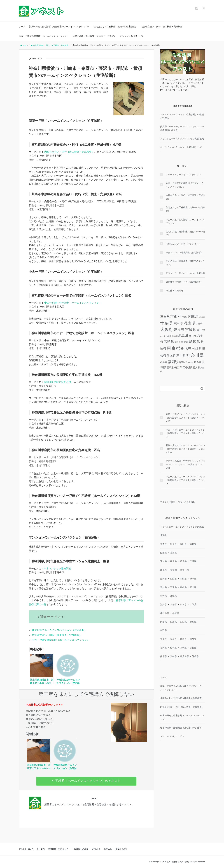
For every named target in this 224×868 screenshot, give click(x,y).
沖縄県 (195, 656)
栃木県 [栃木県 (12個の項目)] (186, 349)
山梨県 (173, 579)
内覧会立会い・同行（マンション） (183, 244)
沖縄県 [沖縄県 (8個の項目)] (197, 349)
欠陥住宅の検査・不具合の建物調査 (183, 282)
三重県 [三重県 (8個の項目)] (165, 317)
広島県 (173, 622)
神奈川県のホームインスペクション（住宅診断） (59, 630)
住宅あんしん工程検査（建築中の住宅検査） (115, 27)
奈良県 (183, 604)
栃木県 (173, 561)
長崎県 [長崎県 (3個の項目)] (170, 367)
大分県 (193, 648)
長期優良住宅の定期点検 (57, 382)
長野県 (183, 579)
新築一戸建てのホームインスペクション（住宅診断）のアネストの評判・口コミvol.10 (185, 449)
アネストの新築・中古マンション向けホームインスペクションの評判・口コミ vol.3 (185, 464)
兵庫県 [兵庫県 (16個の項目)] (193, 316)
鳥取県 (163, 630)
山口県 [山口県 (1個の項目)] (163, 336)
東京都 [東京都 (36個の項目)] (174, 348)
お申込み (108, 849)
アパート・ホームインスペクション (183, 175)
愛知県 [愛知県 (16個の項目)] (194, 341)
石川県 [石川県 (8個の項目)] (181, 356)
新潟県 (173, 596)
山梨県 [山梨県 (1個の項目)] (174, 336)
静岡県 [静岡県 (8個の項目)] (188, 367)
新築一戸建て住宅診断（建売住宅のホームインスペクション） (59, 27)
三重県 (173, 587)
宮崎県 (173, 656)
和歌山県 (165, 613)
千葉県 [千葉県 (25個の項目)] (167, 323)
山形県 (163, 553)
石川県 (193, 587)
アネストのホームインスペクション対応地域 (182, 139)
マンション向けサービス (132, 36)
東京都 (173, 570)
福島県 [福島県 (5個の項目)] (183, 362)
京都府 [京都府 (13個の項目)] (176, 316)
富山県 (183, 587)
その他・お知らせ (175, 291)
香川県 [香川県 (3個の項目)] (196, 367)
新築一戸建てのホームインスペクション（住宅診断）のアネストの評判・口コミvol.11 (185, 418)
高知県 (193, 639)
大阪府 (193, 604)
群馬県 (183, 561)
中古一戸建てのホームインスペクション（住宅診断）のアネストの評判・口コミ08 (185, 480)
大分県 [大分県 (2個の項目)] (199, 324)
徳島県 (183, 639)
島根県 (193, 622)
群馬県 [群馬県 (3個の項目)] (197, 362)
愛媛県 (173, 639)
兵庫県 (176, 613)
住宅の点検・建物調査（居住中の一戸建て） (94, 36)
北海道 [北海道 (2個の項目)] (202, 317)
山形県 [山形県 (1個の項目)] (169, 336)
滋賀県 (163, 604)
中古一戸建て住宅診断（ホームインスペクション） (44, 36)
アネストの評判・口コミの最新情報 (178, 502)
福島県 (173, 553)
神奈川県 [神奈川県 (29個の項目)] (195, 355)
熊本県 (163, 656)
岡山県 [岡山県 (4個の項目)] (193, 336)
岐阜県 (193, 579)
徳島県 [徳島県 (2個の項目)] (178, 342)
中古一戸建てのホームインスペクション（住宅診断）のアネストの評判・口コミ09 (185, 433)
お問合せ (96, 849)
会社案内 (41, 849)
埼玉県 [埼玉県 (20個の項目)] (189, 323)
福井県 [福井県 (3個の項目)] (164, 362)
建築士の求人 (122, 849)
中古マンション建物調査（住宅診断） (184, 252)
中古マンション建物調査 (57, 569)
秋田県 (183, 544)
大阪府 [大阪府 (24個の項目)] (167, 330)
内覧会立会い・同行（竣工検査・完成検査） (163, 27)
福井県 (163, 596)
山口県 (183, 622)
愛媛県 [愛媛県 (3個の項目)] (185, 342)
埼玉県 (163, 570)
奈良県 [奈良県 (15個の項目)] (179, 330)
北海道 (163, 535)
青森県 (163, 544)
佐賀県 (173, 648)
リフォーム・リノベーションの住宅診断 (185, 273)
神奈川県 (184, 570)
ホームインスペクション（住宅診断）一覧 (181, 147)
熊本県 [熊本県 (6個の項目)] (171, 356)
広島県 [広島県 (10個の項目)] (169, 342)
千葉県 (193, 561)
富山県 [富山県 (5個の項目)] (201, 330)
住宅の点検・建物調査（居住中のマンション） (185, 263)
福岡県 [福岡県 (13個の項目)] (173, 362)
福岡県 (163, 648)
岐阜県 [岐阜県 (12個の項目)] (183, 336)
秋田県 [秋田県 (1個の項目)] (191, 362)
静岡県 (163, 579)
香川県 (163, 639)
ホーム (22, 27)
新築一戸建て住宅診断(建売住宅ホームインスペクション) (185, 185)
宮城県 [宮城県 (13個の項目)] (191, 330)
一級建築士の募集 (80, 849)
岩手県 (173, 544)
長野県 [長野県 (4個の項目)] (178, 367)
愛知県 (163, 587)
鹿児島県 (184, 656)
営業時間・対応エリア (58, 849)
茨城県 (163, 561)
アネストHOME (26, 849)
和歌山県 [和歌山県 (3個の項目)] (178, 323)
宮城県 (193, 544)
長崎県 (183, 648)
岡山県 (163, 622)
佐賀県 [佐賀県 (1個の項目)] (184, 317)
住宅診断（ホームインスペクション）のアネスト (86, 781)
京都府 (173, 604)
